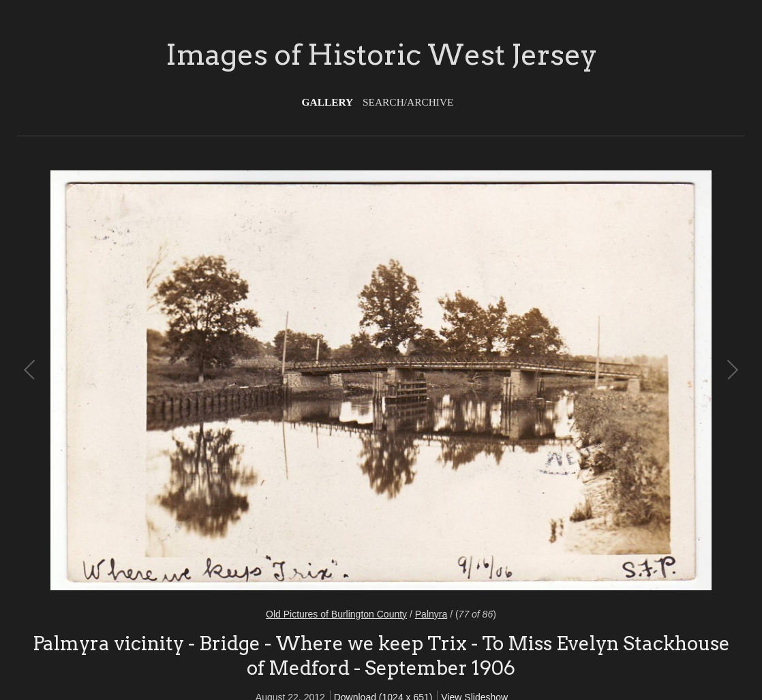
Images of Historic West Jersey (381, 55)
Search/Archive (408, 102)
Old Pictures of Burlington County (336, 614)
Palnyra (431, 614)
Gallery (328, 102)
